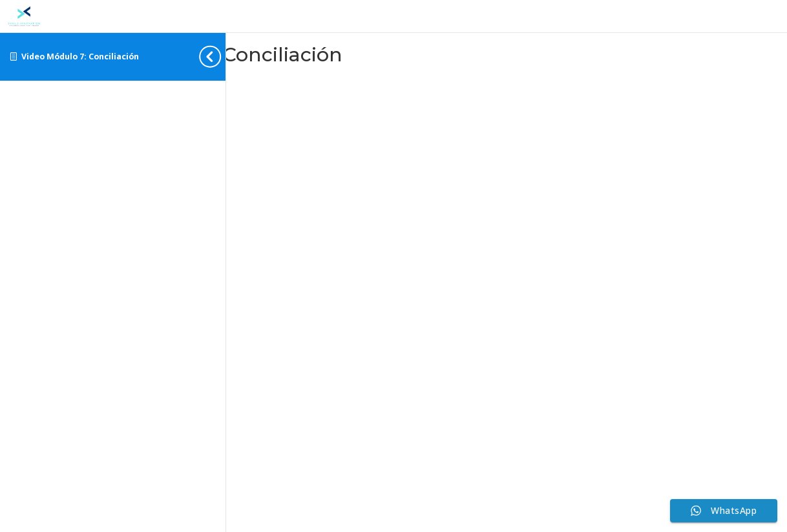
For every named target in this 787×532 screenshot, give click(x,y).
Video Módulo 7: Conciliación (80, 56)
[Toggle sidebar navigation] (222, 56)
